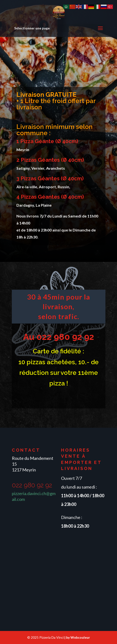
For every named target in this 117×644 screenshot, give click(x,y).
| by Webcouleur (77, 637)
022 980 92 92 (65, 337)
